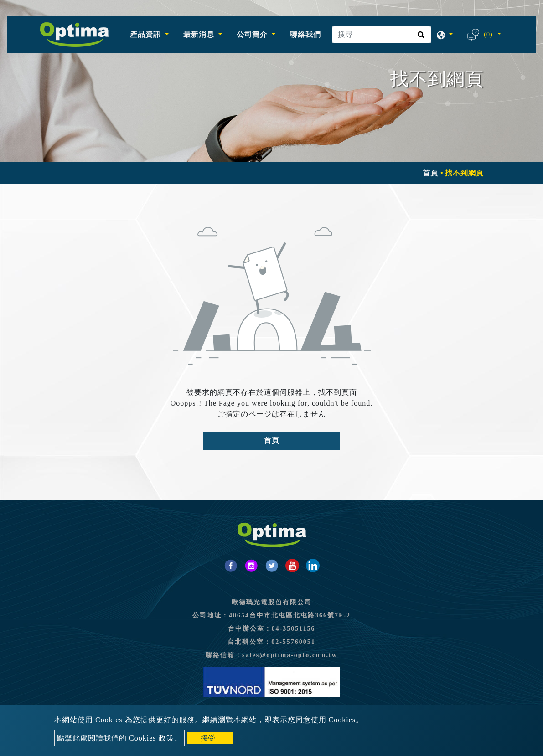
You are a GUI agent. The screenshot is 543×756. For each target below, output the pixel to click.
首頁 (430, 173)
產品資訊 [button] (147, 34)
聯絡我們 (305, 34)
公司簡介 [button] (253, 34)
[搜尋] (382, 35)
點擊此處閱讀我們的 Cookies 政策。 (119, 738)
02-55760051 (293, 642)
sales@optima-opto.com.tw (290, 655)
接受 (208, 738)
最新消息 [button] (200, 34)
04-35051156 (294, 629)
